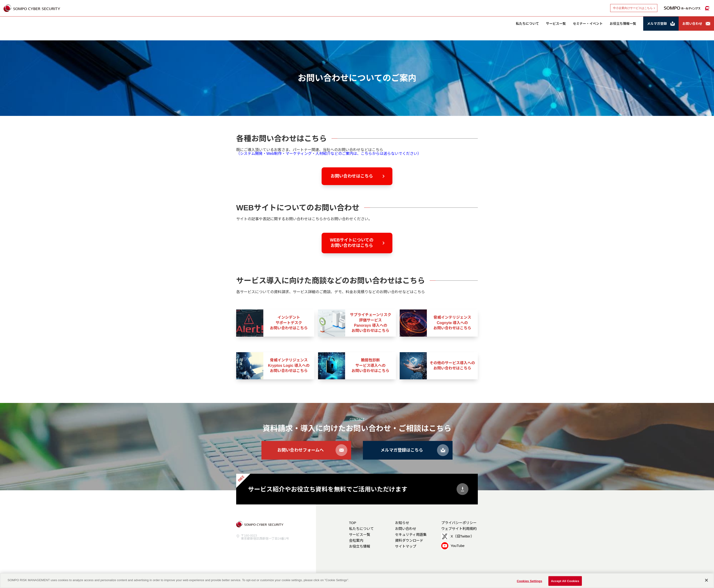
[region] (357, 581)
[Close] (706, 580)
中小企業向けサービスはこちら (633, 8)
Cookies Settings (529, 581)
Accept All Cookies (565, 581)
